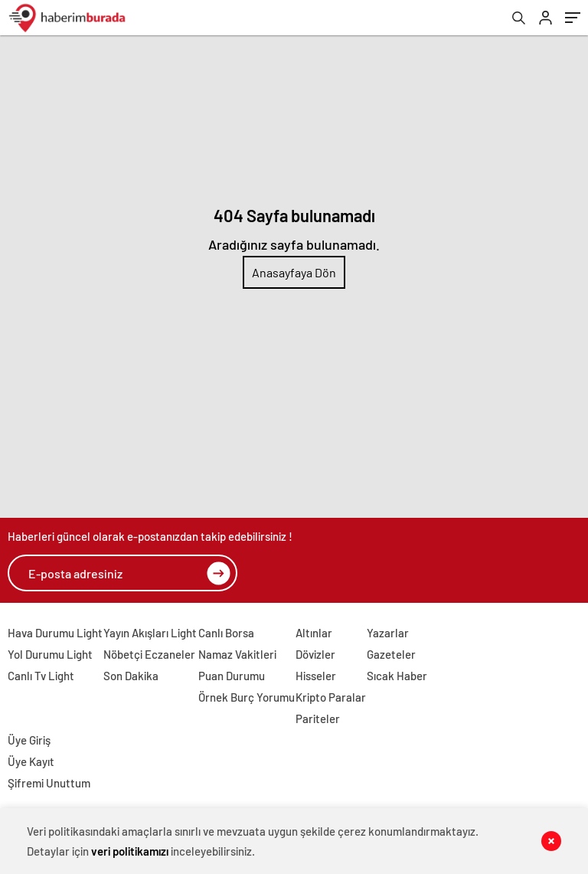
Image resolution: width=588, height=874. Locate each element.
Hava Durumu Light (55, 633)
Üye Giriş (29, 740)
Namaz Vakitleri (237, 654)
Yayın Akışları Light (150, 633)
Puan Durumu (232, 676)
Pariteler (318, 719)
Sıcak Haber (397, 676)
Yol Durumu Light (50, 654)
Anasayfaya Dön (294, 272)
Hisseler (316, 676)
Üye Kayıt (31, 761)
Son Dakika (131, 676)
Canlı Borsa (226, 633)
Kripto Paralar (331, 697)
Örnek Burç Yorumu (247, 697)
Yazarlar (388, 633)
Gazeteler (391, 654)
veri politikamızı (130, 851)
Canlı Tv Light (41, 676)
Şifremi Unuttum (49, 783)
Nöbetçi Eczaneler (149, 654)
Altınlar (314, 633)
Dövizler (315, 654)
